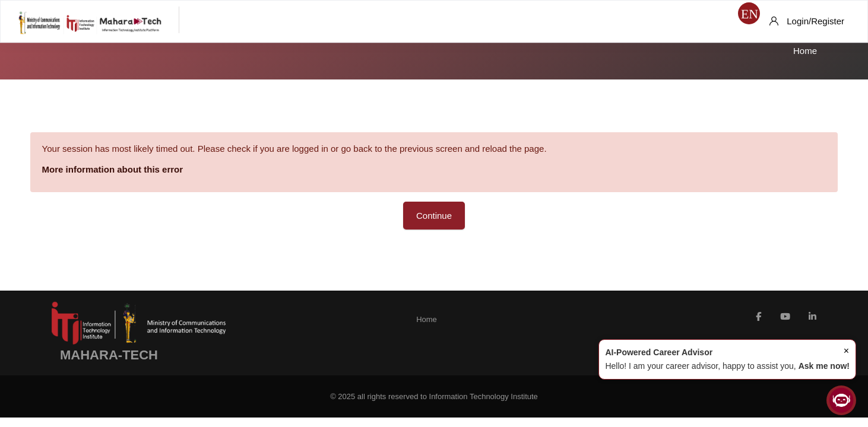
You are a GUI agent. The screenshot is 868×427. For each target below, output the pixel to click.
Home (805, 51)
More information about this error (125, 169)
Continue (434, 216)
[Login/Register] (807, 21)
